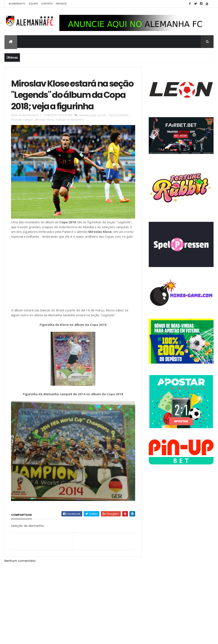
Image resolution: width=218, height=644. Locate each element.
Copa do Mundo (118, 115)
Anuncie (61, 4)
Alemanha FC (17, 4)
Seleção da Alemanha (70, 120)
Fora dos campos (22, 120)
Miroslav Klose (45, 120)
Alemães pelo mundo (92, 115)
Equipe (34, 4)
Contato (47, 4)
